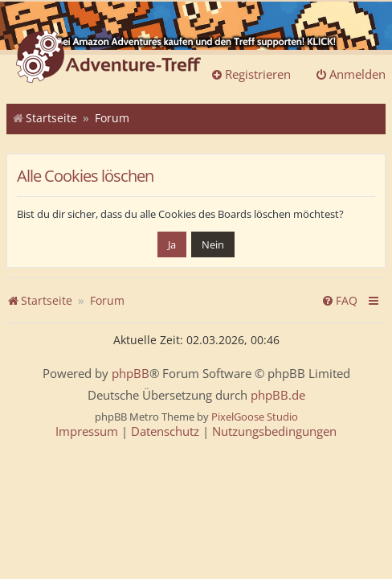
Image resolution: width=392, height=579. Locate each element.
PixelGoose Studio (255, 417)
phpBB (131, 374)
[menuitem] (339, 301)
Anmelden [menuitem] (350, 74)
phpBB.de (278, 395)
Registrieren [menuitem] (251, 74)
